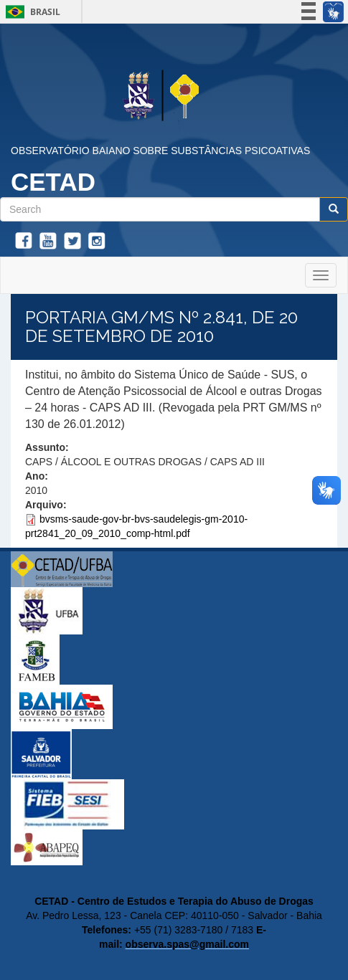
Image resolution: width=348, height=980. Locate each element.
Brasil (30, 12)
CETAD (53, 182)
